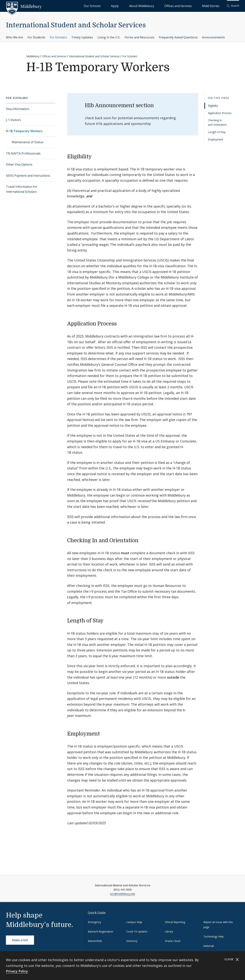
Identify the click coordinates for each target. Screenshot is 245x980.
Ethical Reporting (175, 922)
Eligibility (213, 106)
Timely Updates (82, 37)
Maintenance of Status (28, 142)
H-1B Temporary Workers (24, 131)
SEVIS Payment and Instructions (28, 176)
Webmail (209, 946)
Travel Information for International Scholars (22, 189)
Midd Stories (215, 6)
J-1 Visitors (13, 120)
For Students (36, 37)
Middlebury (33, 56)
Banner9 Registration (100, 931)
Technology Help (213, 936)
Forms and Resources (140, 37)
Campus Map (134, 922)
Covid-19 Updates (137, 931)
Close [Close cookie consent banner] (232, 959)
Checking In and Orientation (217, 122)
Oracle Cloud (173, 941)
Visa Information (18, 109)
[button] (233, 6)
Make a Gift (20, 940)
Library (169, 931)
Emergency (94, 922)
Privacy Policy (17, 971)
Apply (145, 6)
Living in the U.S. (109, 37)
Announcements (213, 37)
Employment (216, 139)
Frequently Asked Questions (178, 37)
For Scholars (58, 37)
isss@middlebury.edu (122, 894)
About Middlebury (164, 6)
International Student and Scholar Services (76, 25)
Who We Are (15, 37)
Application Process (220, 113)
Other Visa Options (19, 164)
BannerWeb (95, 941)
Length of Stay (217, 132)
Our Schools (130, 6)
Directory (132, 941)
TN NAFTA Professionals (23, 153)
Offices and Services (191, 6)
